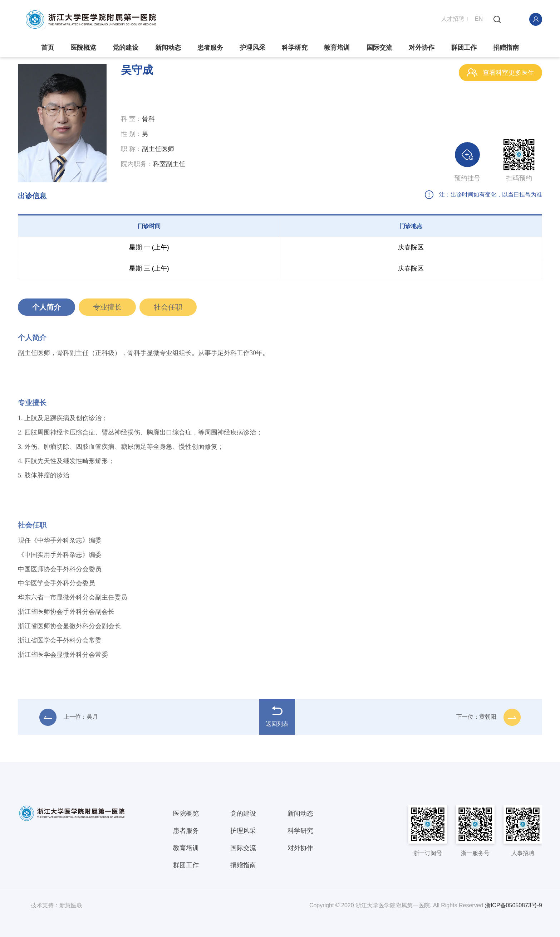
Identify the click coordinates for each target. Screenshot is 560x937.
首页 (48, 48)
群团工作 (464, 48)
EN (479, 19)
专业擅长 (107, 310)
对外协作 (422, 48)
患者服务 (210, 48)
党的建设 (126, 48)
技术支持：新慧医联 (57, 905)
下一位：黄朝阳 (488, 720)
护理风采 (252, 48)
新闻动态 (168, 48)
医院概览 (83, 48)
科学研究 (295, 48)
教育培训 (337, 48)
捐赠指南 (506, 48)
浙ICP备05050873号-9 (514, 905)
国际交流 (379, 48)
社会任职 (168, 310)
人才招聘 (453, 19)
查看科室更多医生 (500, 73)
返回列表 (277, 719)
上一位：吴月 (69, 720)
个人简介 (46, 310)
